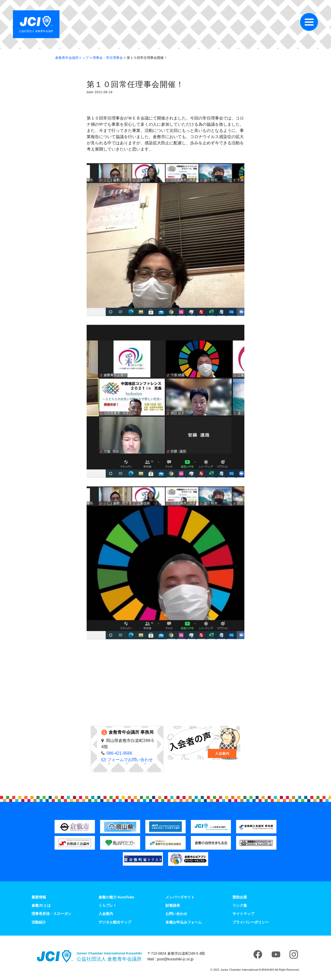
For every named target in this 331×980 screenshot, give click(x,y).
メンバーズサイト (180, 897)
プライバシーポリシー (251, 922)
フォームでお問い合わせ (130, 760)
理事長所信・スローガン (51, 914)
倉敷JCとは (41, 905)
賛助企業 (240, 897)
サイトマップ (243, 914)
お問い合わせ (176, 914)
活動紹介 (39, 922)
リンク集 (240, 905)
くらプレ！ (108, 905)
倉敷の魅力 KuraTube (116, 897)
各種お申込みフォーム (184, 922)
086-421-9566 (119, 753)
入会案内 (106, 914)
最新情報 (39, 897)
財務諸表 (173, 905)
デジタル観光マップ (115, 922)
